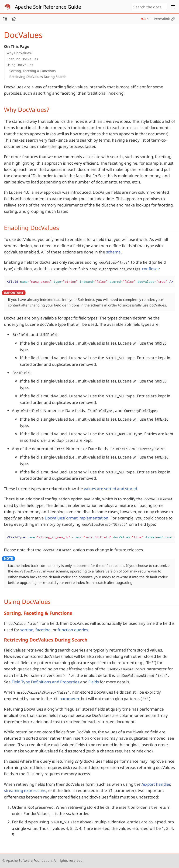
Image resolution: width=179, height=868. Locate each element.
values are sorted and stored (110, 489)
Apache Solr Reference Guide (48, 7)
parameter (66, 699)
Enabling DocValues (22, 59)
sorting (27, 630)
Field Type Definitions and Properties (45, 682)
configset (150, 269)
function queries (73, 630)
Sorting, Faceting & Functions (33, 71)
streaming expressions (25, 790)
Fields (94, 682)
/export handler (156, 784)
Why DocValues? (19, 53)
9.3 (143, 19)
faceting (43, 630)
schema (113, 252)
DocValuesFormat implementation (77, 518)
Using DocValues (20, 65)
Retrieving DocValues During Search (38, 77)
